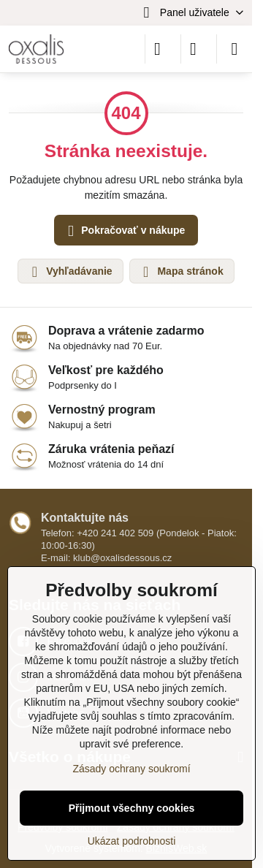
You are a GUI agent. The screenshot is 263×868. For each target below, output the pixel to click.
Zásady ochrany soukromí (131, 769)
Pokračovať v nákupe (124, 231)
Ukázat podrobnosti (132, 841)
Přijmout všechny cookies (132, 808)
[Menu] (235, 49)
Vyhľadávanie (69, 272)
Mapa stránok (181, 272)
